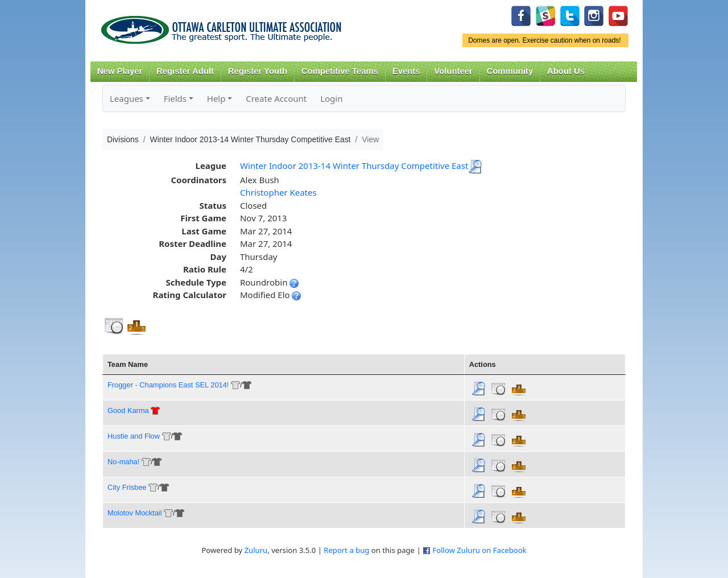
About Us (566, 71)
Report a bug (346, 550)
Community (510, 71)
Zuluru (256, 550)
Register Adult (185, 71)
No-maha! (123, 462)
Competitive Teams (340, 71)
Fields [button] (175, 98)
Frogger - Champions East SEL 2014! (168, 385)
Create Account (276, 98)
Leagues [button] (127, 98)
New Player (120, 71)
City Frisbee (127, 487)
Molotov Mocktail (135, 513)
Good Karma (128, 410)
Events (406, 71)
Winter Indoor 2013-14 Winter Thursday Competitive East (354, 166)
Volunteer (453, 71)
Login (331, 98)
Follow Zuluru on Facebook (479, 550)
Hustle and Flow (134, 436)
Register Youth (258, 71)
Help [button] (216, 98)
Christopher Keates (278, 192)
